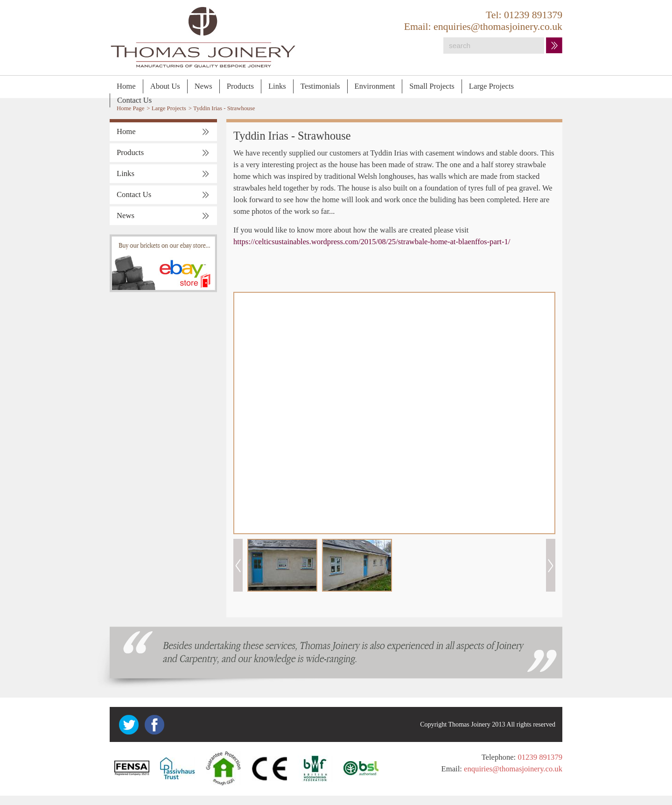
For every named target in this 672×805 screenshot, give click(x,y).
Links (277, 86)
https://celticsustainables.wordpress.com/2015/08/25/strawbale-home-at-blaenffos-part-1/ (372, 242)
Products (240, 86)
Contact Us (134, 100)
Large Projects (491, 86)
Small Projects (432, 86)
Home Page (130, 108)
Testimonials (320, 86)
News (203, 86)
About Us (165, 86)
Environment (375, 86)
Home (126, 86)
